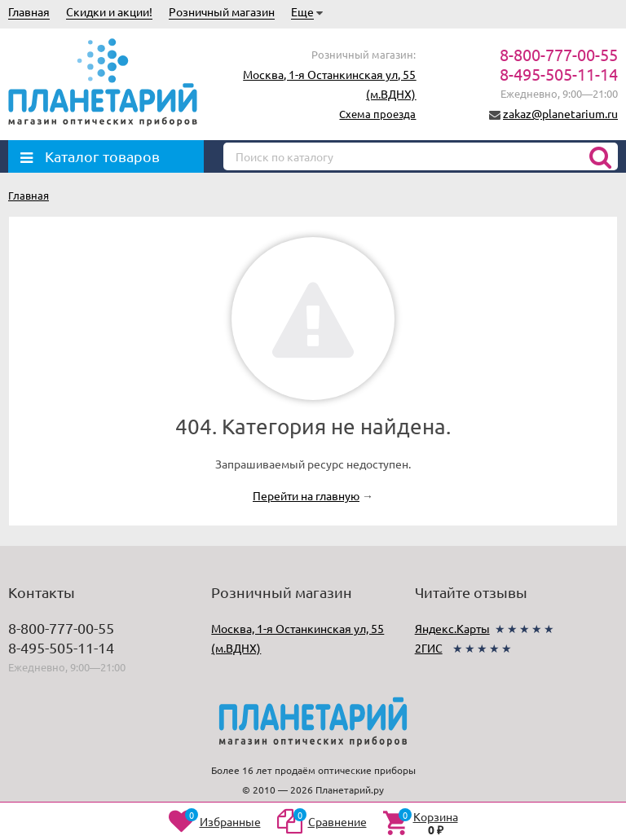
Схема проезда (377, 114)
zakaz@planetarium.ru (560, 113)
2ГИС (429, 648)
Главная (29, 11)
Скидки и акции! (109, 11)
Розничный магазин (222, 11)
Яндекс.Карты (452, 628)
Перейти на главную (306, 495)
